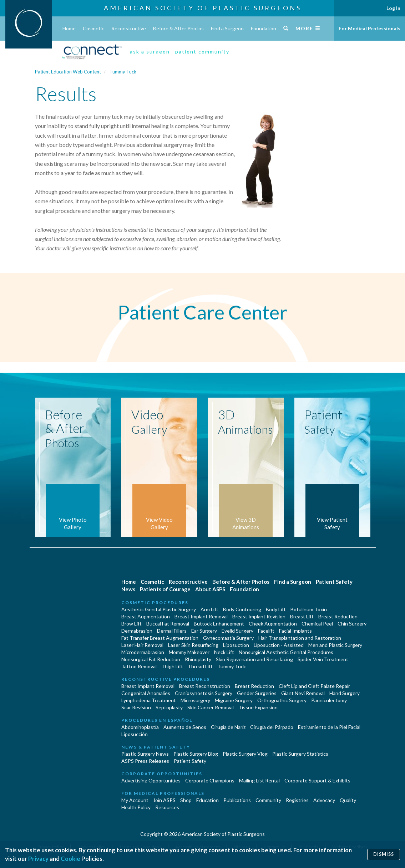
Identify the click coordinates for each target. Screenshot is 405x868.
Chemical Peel (317, 624)
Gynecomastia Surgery (228, 638)
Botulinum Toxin (309, 609)
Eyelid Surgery (237, 631)
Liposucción (135, 734)
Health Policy (136, 807)
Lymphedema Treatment (149, 700)
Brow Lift (131, 624)
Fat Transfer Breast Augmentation (160, 638)
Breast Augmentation (146, 616)
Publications (237, 800)
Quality (348, 800)
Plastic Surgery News (145, 754)
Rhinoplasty (198, 659)
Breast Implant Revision (259, 616)
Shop (186, 800)
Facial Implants (295, 631)
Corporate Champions (210, 780)
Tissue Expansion (258, 707)
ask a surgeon (150, 52)
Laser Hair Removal (142, 645)
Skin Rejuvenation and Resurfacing (254, 659)
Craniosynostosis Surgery (204, 693)
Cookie (70, 859)
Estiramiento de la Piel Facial (329, 727)
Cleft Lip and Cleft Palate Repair (314, 686)
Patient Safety (334, 582)
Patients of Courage (165, 589)
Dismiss (384, 854)
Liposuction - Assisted (279, 645)
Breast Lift (302, 616)
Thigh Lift (172, 666)
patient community (202, 52)
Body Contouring (242, 609)
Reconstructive (129, 28)
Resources (167, 807)
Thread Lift (200, 666)
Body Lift (276, 609)
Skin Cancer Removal (211, 707)
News (128, 589)
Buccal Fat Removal (168, 624)
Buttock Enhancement (219, 624)
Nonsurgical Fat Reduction (151, 659)
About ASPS (210, 589)
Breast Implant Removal (201, 616)
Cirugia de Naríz (228, 727)
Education (207, 800)
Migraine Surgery (234, 700)
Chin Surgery (352, 624)
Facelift (266, 631)
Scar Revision (136, 707)
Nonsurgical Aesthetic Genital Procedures (286, 652)
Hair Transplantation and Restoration (300, 638)
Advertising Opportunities (151, 780)
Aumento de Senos (185, 727)
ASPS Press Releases (145, 761)
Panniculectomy (329, 700)
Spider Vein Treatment (323, 659)
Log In (393, 8)
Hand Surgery (345, 693)
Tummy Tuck (123, 72)
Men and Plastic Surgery (335, 645)
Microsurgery (195, 700)
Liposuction (236, 645)
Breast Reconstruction (205, 686)
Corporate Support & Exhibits (317, 780)
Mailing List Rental (259, 780)
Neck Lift (224, 652)
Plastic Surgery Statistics (300, 754)
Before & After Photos (178, 28)
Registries (297, 800)
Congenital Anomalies (146, 693)
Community (268, 800)
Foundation (264, 28)
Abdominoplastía (140, 727)
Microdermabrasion (143, 652)
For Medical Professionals (369, 28)
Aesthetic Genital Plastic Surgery (159, 609)
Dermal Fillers (172, 631)
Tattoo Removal (139, 666)
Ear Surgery (204, 631)
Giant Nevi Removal (303, 693)
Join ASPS (164, 800)
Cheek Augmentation (273, 624)
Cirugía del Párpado (272, 727)
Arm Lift (209, 609)
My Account (135, 800)
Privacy (38, 859)
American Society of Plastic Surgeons (203, 8)
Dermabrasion (137, 631)
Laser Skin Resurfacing (193, 645)
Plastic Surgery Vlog (245, 754)
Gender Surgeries (257, 693)
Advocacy (324, 800)
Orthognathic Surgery (282, 700)
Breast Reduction (338, 616)
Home (69, 28)
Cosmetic (93, 28)
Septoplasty (169, 707)
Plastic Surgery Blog (196, 754)
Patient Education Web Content (68, 72)
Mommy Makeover (189, 652)
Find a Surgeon (227, 28)
